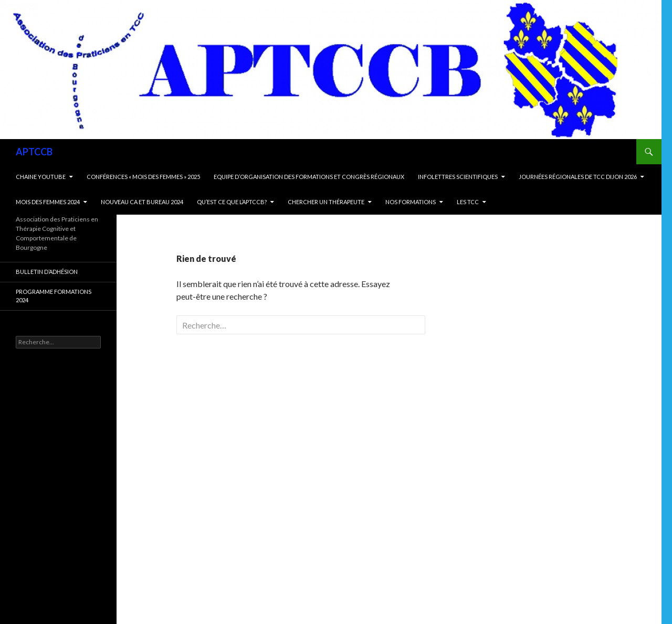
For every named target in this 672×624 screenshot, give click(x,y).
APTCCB (34, 152)
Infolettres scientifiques (458, 177)
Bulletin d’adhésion (47, 272)
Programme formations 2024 (54, 296)
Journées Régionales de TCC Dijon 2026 (578, 177)
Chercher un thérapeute (326, 202)
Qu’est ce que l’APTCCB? (232, 202)
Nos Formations (411, 202)
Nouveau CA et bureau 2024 (142, 202)
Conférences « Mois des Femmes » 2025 (143, 177)
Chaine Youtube (41, 177)
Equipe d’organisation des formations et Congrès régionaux (309, 177)
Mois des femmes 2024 (48, 202)
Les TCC (468, 202)
